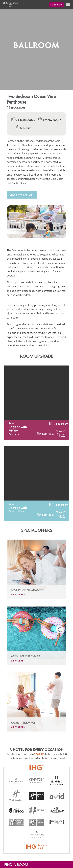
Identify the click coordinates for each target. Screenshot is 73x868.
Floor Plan (16, 108)
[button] (68, 5)
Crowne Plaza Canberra (11, 4)
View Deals (18, 602)
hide (66, 865)
